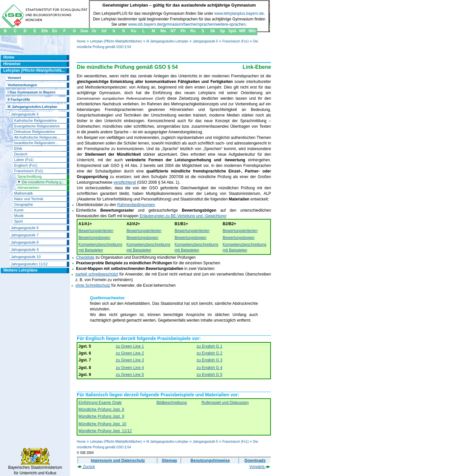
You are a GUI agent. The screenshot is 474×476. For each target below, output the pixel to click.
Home (81, 41)
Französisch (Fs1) (235, 41)
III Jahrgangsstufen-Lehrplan (167, 41)
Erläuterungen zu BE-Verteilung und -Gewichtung (183, 216)
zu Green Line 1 (130, 346)
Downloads (255, 461)
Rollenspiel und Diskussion (225, 403)
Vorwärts (260, 467)
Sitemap (169, 461)
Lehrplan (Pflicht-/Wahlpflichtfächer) (116, 41)
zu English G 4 (209, 368)
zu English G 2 (209, 353)
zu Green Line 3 (130, 360)
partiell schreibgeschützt (97, 274)
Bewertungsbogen (94, 238)
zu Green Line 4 (130, 368)
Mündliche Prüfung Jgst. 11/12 (105, 431)
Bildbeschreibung (171, 403)
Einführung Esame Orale (100, 403)
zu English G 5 (209, 375)
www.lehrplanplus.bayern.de (239, 13)
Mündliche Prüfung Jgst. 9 (101, 416)
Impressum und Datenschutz (118, 461)
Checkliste (85, 257)
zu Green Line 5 (130, 375)
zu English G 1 (209, 346)
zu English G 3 (209, 360)
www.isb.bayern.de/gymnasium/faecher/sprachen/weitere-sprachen (187, 24)
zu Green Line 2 (130, 353)
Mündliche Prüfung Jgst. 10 (102, 424)
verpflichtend (125, 182)
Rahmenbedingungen (136, 205)
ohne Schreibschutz (93, 285)
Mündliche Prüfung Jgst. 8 (101, 410)
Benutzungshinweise (210, 461)
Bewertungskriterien (96, 231)
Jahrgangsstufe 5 (205, 41)
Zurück (86, 467)
